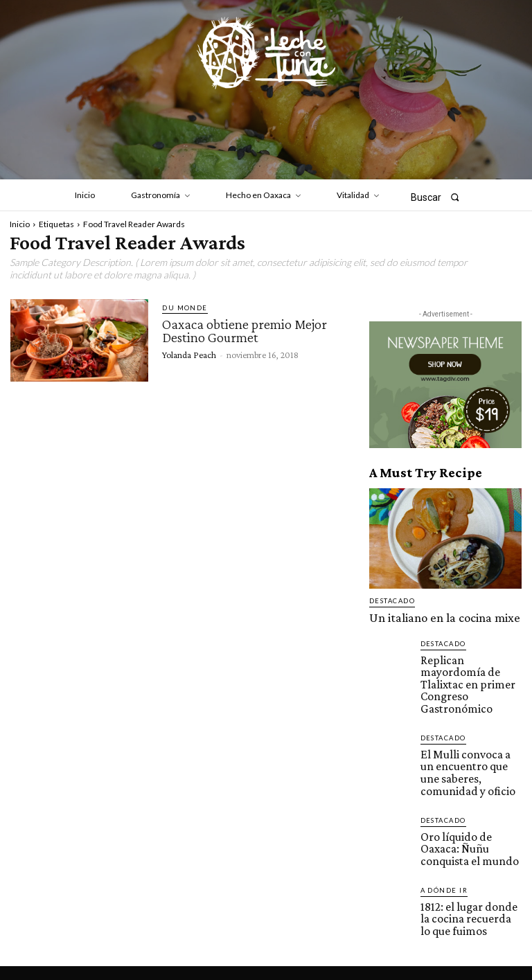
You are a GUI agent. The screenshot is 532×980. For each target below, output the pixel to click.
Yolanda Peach (189, 353)
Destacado (391, 601)
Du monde (183, 308)
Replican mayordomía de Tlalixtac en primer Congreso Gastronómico (470, 665)
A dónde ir (442, 831)
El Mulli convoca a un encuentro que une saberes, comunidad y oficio (463, 732)
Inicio (20, 224)
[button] (440, 197)
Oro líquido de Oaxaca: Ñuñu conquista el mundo (470, 794)
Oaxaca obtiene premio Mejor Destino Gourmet (245, 330)
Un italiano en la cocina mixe (424, 616)
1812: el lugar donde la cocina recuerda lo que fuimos (465, 856)
